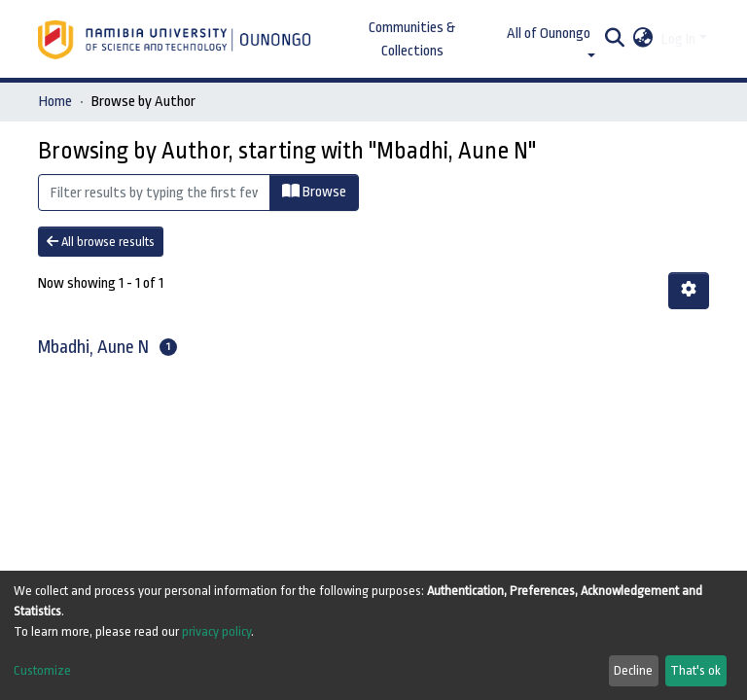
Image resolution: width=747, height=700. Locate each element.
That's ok (695, 670)
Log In (678, 39)
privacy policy (216, 631)
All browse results (101, 242)
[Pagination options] (689, 291)
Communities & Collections (412, 39)
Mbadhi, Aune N (93, 347)
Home (55, 102)
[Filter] (154, 192)
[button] (643, 40)
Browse (314, 192)
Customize (42, 670)
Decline (633, 670)
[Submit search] (615, 40)
